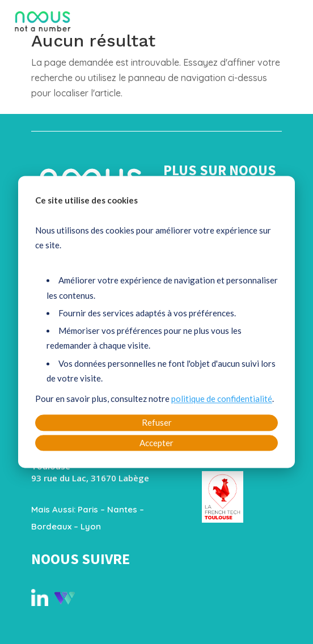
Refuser (157, 423)
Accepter (156, 443)
